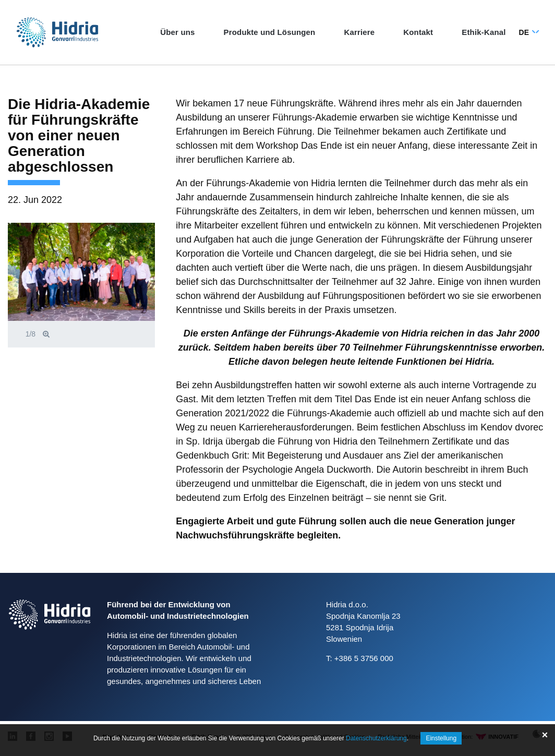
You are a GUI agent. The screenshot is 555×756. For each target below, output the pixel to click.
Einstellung (441, 738)
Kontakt (418, 32)
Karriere (359, 32)
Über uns (177, 32)
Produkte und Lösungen (270, 32)
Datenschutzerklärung (376, 738)
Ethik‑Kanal (484, 32)
